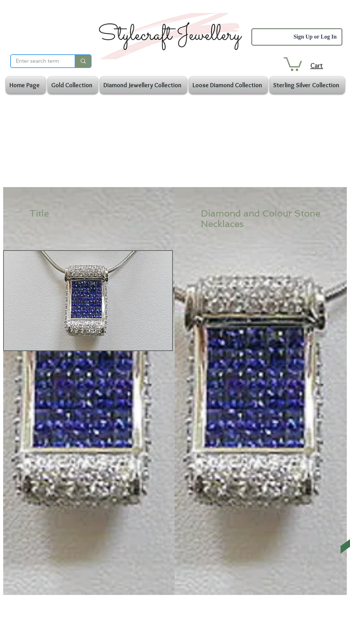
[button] (293, 63)
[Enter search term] (38, 61)
